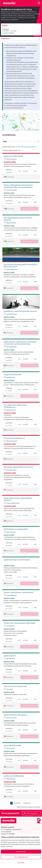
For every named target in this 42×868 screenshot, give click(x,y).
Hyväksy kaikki (21, 852)
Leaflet (29, 130)
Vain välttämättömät (21, 857)
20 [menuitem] (19, 150)
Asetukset (21, 862)
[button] (16, 127)
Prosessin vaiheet (8, 33)
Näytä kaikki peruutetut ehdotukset (29, 807)
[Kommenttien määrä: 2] (36, 171)
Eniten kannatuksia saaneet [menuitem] (25, 147)
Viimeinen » (27, 803)
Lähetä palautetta (32, 814)
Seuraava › (18, 803)
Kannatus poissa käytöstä (29, 209)
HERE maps (36, 130)
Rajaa (21, 141)
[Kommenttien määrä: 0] (36, 202)
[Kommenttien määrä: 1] (36, 577)
